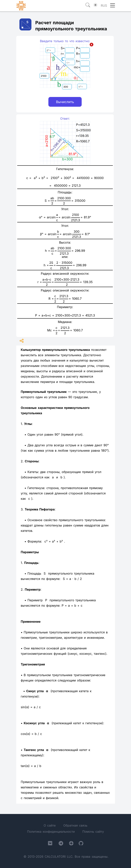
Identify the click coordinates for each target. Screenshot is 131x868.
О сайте (50, 825)
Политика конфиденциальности (51, 832)
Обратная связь (75, 825)
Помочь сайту (93, 832)
